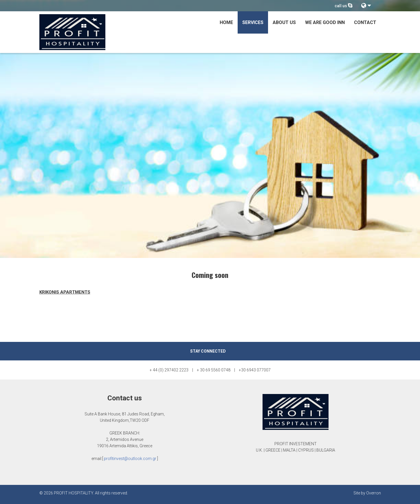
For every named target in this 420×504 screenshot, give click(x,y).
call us (344, 6)
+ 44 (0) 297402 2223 (169, 370)
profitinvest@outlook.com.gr (130, 459)
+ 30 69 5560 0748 (214, 370)
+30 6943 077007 (255, 370)
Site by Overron (367, 493)
